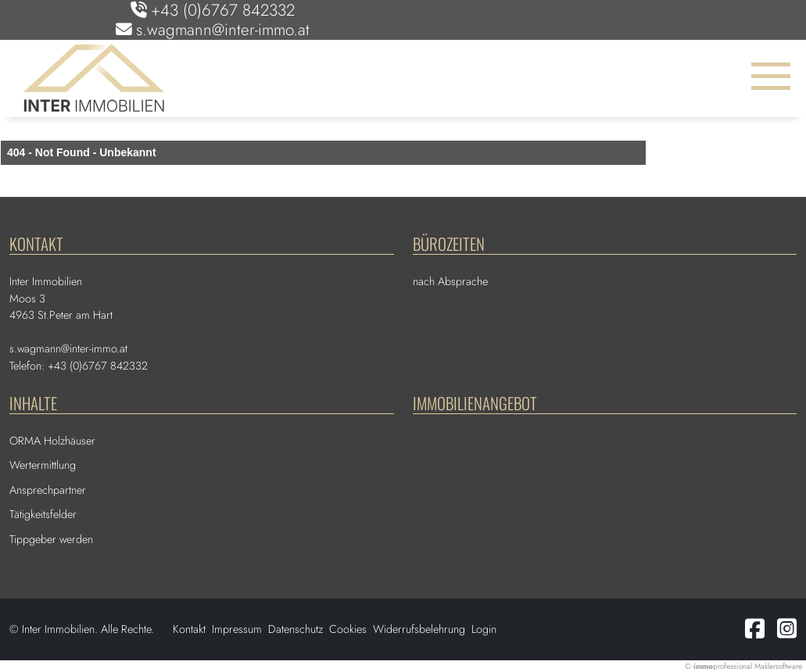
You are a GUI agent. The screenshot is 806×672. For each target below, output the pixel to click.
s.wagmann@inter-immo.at (223, 30)
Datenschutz (296, 629)
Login (484, 629)
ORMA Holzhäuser (52, 441)
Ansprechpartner (48, 490)
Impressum (237, 629)
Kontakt (189, 629)
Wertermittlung (43, 465)
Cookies (348, 629)
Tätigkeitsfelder (43, 514)
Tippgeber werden (51, 539)
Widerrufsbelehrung (419, 629)
